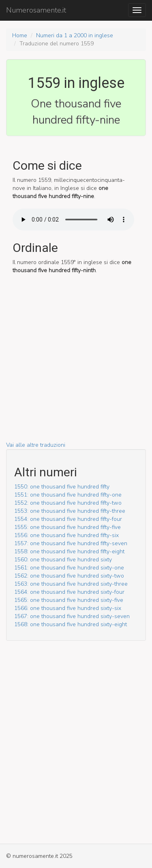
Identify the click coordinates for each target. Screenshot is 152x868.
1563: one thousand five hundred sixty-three (71, 584)
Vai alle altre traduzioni (36, 445)
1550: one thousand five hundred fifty (62, 487)
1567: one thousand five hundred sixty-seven (72, 616)
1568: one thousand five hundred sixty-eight (71, 624)
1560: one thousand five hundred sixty (63, 560)
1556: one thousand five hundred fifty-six (66, 535)
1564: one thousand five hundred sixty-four (69, 592)
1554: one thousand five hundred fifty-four (68, 519)
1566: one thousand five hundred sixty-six (68, 608)
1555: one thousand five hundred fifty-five (67, 527)
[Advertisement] (76, 365)
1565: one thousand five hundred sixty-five (69, 600)
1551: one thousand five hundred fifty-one (68, 495)
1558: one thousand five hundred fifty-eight (69, 551)
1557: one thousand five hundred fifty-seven (71, 543)
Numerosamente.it (36, 10)
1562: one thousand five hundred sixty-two (69, 576)
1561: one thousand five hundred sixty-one (69, 568)
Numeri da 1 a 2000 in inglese (75, 35)
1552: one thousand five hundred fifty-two (68, 503)
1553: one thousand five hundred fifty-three (70, 511)
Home (20, 35)
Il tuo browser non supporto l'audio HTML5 (73, 220)
